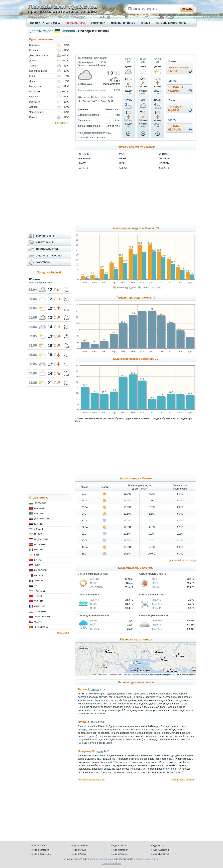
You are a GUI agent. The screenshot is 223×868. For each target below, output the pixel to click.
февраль (85, 159)
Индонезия (41, 539)
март (82, 163)
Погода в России (78, 854)
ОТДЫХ (146, 23)
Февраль (157, 604)
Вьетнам (40, 508)
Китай (38, 560)
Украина (68, 31)
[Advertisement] (136, 44)
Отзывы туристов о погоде (136, 682)
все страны (63, 632)
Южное (33, 117)
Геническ (34, 50)
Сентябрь (97, 587)
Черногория (42, 617)
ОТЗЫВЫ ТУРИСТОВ (123, 23)
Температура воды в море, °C (136, 298)
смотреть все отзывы (182, 779)
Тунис (38, 596)
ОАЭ (37, 586)
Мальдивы (41, 570)
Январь (156, 600)
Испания (40, 544)
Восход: (87, 97)
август (124, 168)
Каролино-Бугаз (38, 71)
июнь (123, 159)
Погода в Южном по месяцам (136, 147)
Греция (39, 514)
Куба (37, 565)
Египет (39, 524)
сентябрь (165, 154)
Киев (32, 76)
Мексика (40, 581)
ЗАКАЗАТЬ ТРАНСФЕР (49, 256)
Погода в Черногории (41, 854)
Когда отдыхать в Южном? (136, 568)
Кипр (37, 555)
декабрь (164, 168)
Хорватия (40, 611)
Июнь (155, 587)
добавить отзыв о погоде (91, 779)
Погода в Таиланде (80, 846)
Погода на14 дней (176, 108)
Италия (39, 550)
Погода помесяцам (176, 128)
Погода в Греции (78, 850)
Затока (33, 66)
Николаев (35, 91)
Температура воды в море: (92, 90)
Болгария (40, 503)
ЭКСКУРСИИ (98, 23)
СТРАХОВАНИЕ (45, 242)
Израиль (39, 529)
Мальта (39, 575)
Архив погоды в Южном (136, 478)
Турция (39, 601)
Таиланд (40, 591)
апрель (84, 168)
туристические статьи (147, 859)
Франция (40, 606)
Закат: (104, 97)
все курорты (62, 123)
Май (93, 625)
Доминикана (42, 519)
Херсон (33, 107)
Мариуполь (36, 86)
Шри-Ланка (41, 627)
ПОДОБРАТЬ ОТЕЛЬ (48, 249)
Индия (38, 534)
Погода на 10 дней (49, 273)
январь (84, 154)
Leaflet (94, 675)
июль (123, 163)
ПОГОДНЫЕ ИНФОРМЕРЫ (171, 23)
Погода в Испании (119, 850)
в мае (81, 137)
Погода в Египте (38, 846)
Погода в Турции (118, 846)
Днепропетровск (39, 55)
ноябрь (164, 163)
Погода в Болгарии (39, 850)
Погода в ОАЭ (157, 846)
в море (178, 70)
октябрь (164, 159)
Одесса (34, 97)
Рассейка (35, 102)
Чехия (38, 622)
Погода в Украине (119, 854)
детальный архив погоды (183, 560)
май (122, 154)
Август (95, 579)
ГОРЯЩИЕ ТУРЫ (75, 23)
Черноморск (36, 112)
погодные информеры (101, 859)
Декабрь (157, 608)
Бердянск (35, 45)
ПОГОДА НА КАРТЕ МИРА (45, 23)
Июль (94, 583)
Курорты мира (39, 31)
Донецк (33, 61)
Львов (33, 81)
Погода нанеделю (176, 89)
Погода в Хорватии (159, 850)
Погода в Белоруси (159, 854)
